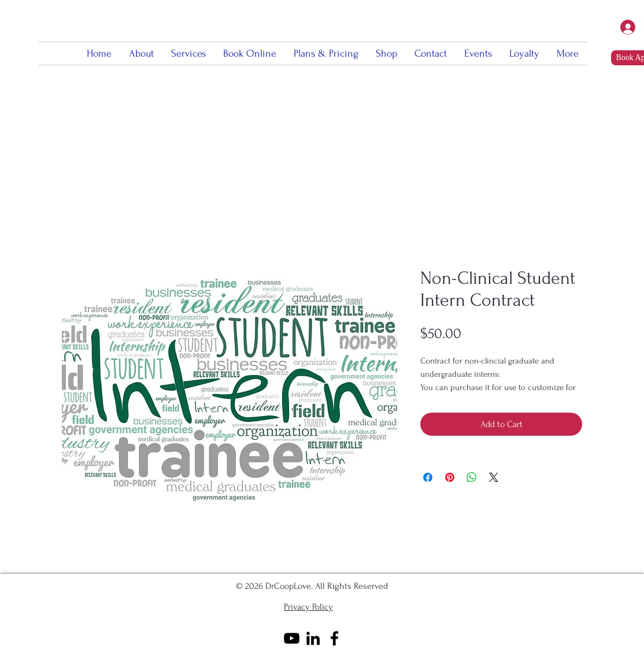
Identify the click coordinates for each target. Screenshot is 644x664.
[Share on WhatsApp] (472, 477)
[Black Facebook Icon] (334, 638)
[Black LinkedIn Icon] (313, 638)
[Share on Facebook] (428, 477)
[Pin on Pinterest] (450, 477)
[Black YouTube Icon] (292, 638)
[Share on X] (494, 477)
